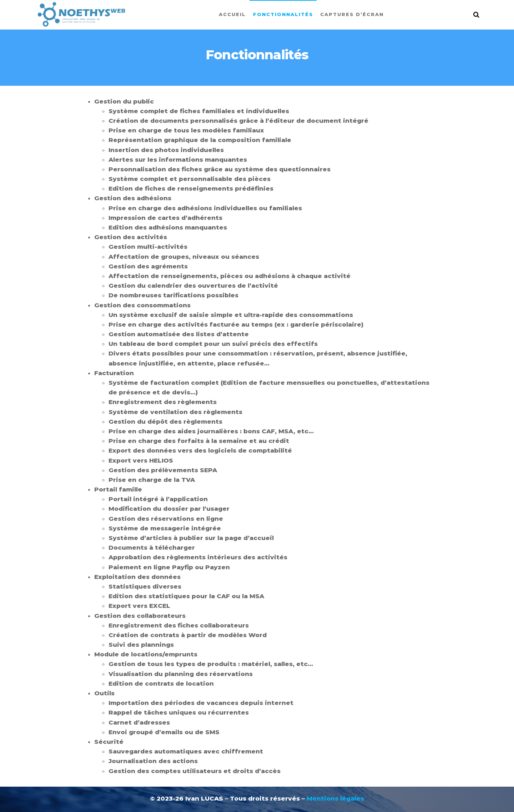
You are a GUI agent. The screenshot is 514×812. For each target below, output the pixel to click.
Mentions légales (335, 798)
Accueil (232, 14)
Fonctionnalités (283, 14)
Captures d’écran (352, 14)
